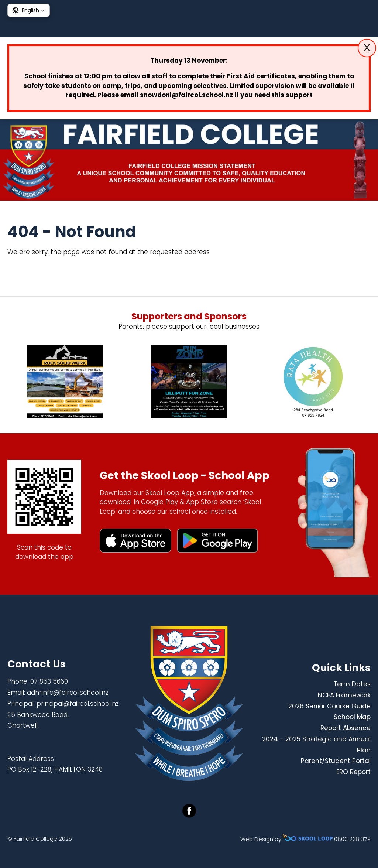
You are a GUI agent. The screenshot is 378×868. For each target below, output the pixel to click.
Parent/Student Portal (336, 761)
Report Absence (346, 728)
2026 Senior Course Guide (329, 706)
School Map (352, 717)
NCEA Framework (344, 695)
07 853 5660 (49, 681)
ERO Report (353, 772)
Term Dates (352, 684)
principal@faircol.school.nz (78, 704)
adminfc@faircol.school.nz (68, 693)
